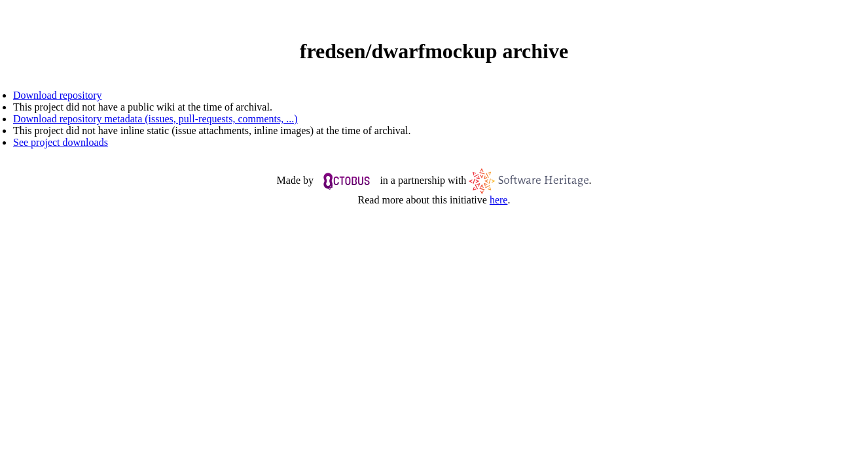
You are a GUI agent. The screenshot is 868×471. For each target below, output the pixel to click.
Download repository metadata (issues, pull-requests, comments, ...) (155, 119)
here (499, 200)
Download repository (58, 95)
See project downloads (61, 142)
